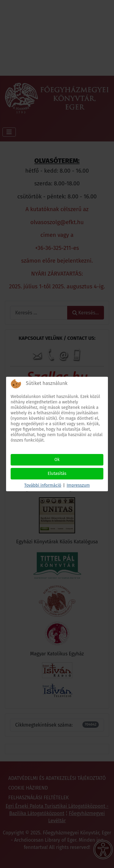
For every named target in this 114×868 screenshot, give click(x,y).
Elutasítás (57, 474)
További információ (43, 485)
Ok (57, 460)
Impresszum (78, 485)
